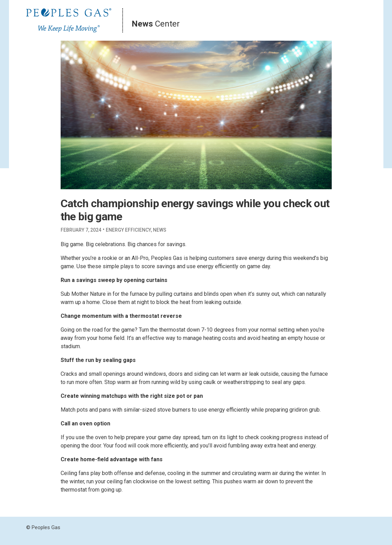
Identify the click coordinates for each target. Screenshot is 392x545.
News (160, 230)
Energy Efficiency (128, 230)
